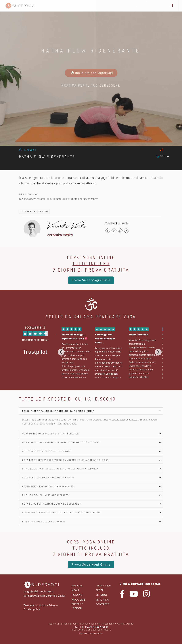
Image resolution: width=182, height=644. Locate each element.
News (75, 590)
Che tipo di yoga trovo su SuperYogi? (47, 451)
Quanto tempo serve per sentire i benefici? (51, 434)
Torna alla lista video (34, 211)
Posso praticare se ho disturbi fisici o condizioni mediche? (62, 513)
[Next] (158, 352)
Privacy (53, 605)
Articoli (78, 586)
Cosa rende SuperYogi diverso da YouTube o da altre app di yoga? (66, 460)
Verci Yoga (63, 624)
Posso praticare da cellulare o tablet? (49, 486)
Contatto (103, 604)
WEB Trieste (104, 630)
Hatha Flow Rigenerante (91, 51)
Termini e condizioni (35, 605)
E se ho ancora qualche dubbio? (44, 521)
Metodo (101, 595)
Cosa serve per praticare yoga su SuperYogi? (52, 504)
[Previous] (61, 352)
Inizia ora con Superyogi (92, 73)
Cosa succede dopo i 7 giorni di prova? (48, 478)
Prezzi (100, 590)
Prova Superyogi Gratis (91, 280)
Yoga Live (78, 600)
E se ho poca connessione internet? (46, 495)
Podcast (78, 595)
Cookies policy (32, 609)
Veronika (102, 600)
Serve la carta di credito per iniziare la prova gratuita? (60, 469)
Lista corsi (103, 586)
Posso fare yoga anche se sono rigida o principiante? (58, 411)
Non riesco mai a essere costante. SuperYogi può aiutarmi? (62, 443)
